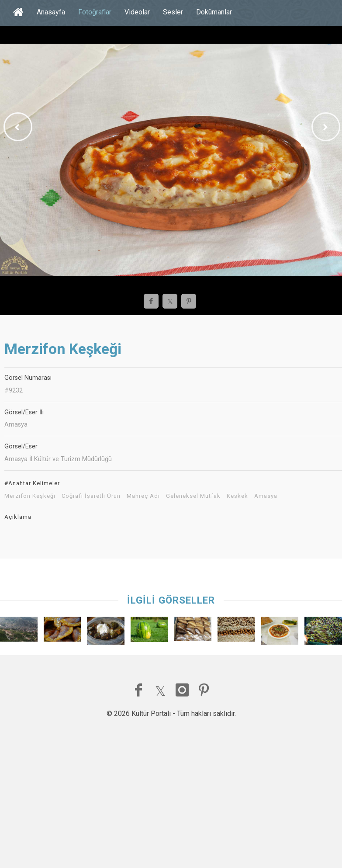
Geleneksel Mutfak (193, 496)
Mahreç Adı (143, 496)
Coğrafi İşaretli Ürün (91, 496)
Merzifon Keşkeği (30, 496)
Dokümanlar (214, 12)
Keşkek (237, 496)
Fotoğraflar (95, 12)
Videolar (137, 12)
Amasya (266, 496)
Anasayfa (51, 12)
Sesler (173, 12)
